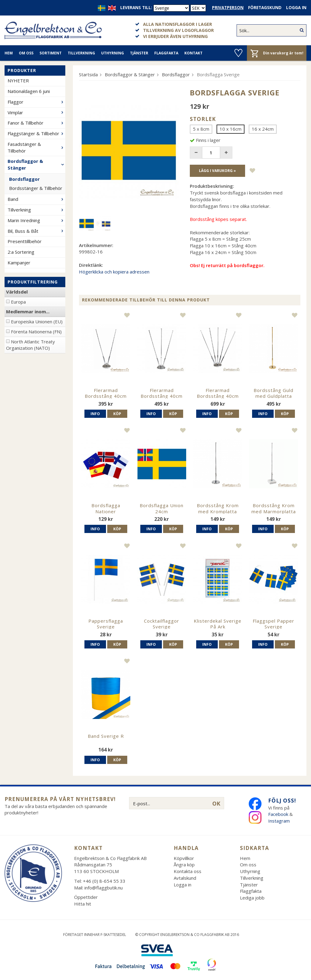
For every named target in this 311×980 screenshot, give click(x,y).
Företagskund (265, 8)
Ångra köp (184, 865)
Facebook (278, 814)
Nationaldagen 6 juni (29, 91)
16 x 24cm (263, 129)
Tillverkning (81, 53)
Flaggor (36, 102)
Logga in (296, 8)
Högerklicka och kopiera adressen (114, 272)
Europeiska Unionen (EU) (37, 322)
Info (95, 414)
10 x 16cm (231, 129)
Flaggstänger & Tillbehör (36, 133)
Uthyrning (113, 53)
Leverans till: (136, 8)
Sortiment (51, 53)
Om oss (26, 53)
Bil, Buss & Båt (36, 231)
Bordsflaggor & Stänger (36, 164)
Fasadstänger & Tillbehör (36, 147)
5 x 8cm (201, 129)
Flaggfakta (166, 53)
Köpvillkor (184, 858)
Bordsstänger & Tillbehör (36, 188)
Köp (117, 414)
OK (216, 803)
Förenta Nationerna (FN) (36, 332)
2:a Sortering (21, 252)
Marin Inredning (36, 220)
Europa (18, 302)
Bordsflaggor (24, 179)
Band (36, 199)
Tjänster (139, 53)
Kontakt (193, 53)
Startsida (88, 74)
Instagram (280, 821)
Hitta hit (83, 904)
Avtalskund (185, 878)
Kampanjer (19, 263)
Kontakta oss (188, 871)
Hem (9, 53)
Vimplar (36, 112)
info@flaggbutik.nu (104, 888)
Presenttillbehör (25, 241)
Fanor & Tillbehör (36, 123)
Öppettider (86, 897)
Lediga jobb (252, 898)
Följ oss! (282, 801)
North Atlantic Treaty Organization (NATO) (31, 345)
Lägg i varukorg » (217, 171)
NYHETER (18, 81)
